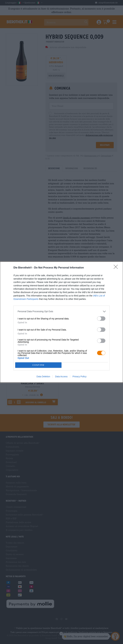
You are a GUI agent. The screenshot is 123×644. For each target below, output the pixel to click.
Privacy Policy (80, 376)
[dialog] (61, 322)
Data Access (61, 376)
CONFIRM (38, 365)
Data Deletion (43, 376)
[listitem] (61, 311)
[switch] (101, 319)
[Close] (117, 268)
